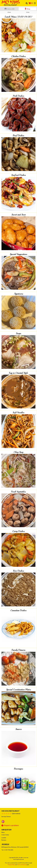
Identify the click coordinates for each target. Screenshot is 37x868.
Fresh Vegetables (18, 492)
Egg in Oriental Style (18, 373)
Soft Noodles (18, 412)
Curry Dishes (18, 531)
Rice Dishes (18, 571)
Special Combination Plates (18, 690)
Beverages (18, 769)
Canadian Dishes (18, 610)
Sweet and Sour (18, 215)
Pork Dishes (18, 96)
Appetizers (18, 294)
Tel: (7, 850)
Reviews (4, 840)
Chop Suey (18, 452)
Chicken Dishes (18, 56)
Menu (3, 832)
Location (4, 838)
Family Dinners (18, 650)
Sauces (18, 729)
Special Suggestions (18, 254)
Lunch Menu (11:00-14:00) (18, 17)
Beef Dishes (18, 135)
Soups (18, 333)
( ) (31, 3)
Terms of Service (22, 865)
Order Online (5, 835)
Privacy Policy (11, 865)
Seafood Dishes (18, 175)
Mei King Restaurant (10, 811)
